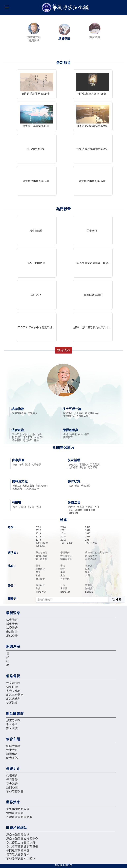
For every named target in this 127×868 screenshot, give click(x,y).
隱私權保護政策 (64, 865)
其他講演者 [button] (32, 489)
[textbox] (72, 600)
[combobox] (80, 600)
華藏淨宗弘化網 (66, 8)
